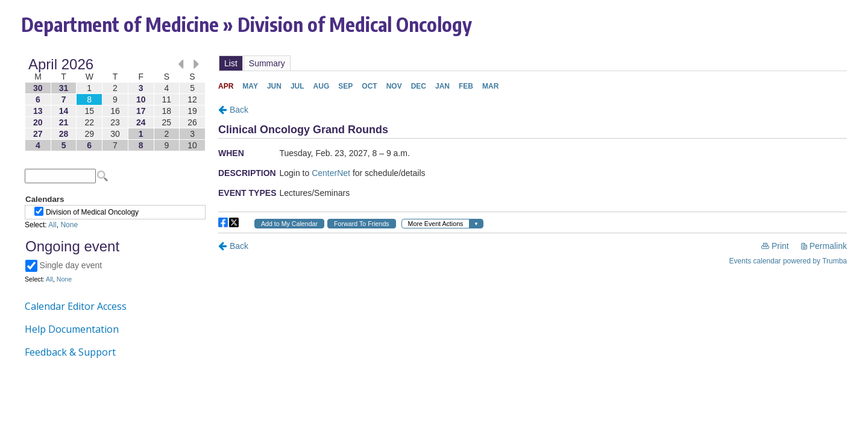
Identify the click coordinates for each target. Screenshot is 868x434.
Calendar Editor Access (76, 306)
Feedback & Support (70, 352)
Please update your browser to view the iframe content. (115, 105)
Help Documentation (72, 329)
